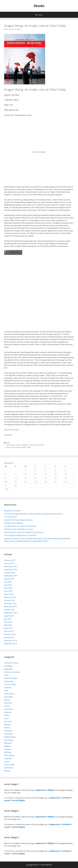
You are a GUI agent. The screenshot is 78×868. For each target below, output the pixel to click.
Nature (7, 728)
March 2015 (9, 631)
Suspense (8, 758)
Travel (7, 762)
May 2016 (8, 588)
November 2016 (11, 569)
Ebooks (39, 6)
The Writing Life (10, 517)
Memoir (7, 725)
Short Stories (9, 755)
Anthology (8, 666)
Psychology (9, 740)
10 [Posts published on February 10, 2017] (46, 474)
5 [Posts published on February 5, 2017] (65, 470)
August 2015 (9, 616)
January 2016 (9, 600)
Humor (7, 715)
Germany (8, 712)
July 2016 (8, 582)
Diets (6, 691)
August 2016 (9, 579)
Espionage (8, 697)
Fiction (7, 706)
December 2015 (10, 603)
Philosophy (9, 734)
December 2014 (10, 640)
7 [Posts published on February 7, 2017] (15, 474)
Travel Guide (9, 765)
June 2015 (8, 622)
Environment (9, 694)
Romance (8, 749)
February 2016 (10, 597)
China (8, 443)
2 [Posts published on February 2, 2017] (35, 470)
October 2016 (10, 573)
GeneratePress (46, 865)
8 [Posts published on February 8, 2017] (25, 474)
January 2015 (9, 637)
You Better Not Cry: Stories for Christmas (20, 526)
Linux (6, 718)
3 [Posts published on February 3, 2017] (45, 470)
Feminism (8, 703)
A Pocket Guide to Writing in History (18, 529)
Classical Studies (11, 678)
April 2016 (8, 591)
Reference (8, 743)
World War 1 (9, 768)
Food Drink (8, 709)
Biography (8, 669)
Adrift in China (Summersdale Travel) (18, 447)
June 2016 (8, 585)
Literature (8, 721)
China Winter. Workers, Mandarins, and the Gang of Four (25, 445)
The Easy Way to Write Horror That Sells (20, 535)
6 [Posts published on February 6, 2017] (5, 474)
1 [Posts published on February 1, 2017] (25, 470)
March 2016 (9, 594)
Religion (7, 746)
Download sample (11, 430)
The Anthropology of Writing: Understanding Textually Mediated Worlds (33, 514)
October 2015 (10, 610)
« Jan (7, 489)
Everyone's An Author (13, 511)
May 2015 (8, 625)
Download (8, 435)
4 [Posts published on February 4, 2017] (55, 470)
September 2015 (11, 613)
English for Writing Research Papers (18, 520)
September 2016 (11, 576)
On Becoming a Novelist (14, 523)
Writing (7, 771)
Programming (10, 737)
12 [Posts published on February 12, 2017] (66, 474)
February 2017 (10, 560)
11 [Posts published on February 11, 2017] (56, 474)
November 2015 (11, 606)
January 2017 (9, 563)
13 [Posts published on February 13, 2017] (6, 478)
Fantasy (7, 700)
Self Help (8, 752)
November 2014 (11, 644)
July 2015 (8, 619)
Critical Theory (10, 684)
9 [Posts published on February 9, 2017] (35, 474)
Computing (9, 681)
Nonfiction (8, 731)
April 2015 (8, 628)
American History (11, 663)
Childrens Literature (12, 672)
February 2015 (10, 634)
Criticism (8, 688)
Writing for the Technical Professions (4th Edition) (24, 532)
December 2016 (10, 566)
